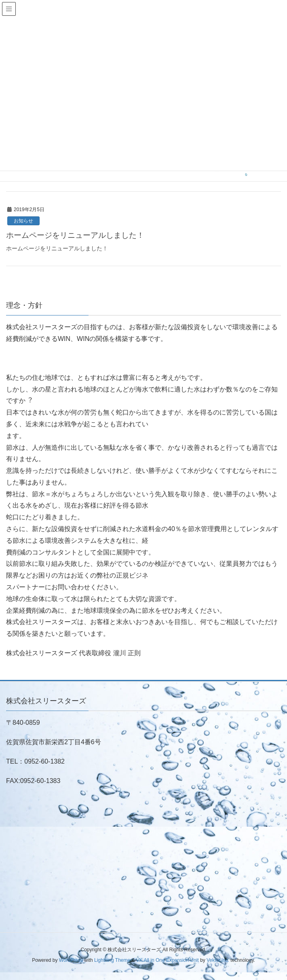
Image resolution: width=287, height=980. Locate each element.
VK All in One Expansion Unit (168, 960)
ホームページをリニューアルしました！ (75, 235)
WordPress (71, 960)
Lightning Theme (112, 960)
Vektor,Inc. (218, 960)
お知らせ (23, 221)
